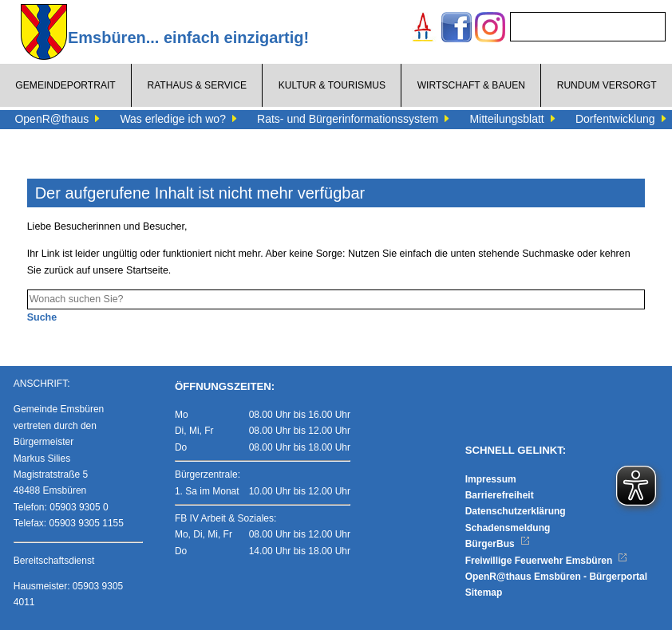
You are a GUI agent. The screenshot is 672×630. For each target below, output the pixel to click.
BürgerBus (498, 544)
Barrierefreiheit (500, 495)
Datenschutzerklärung (516, 511)
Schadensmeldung (508, 528)
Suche (42, 317)
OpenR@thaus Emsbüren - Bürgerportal (556, 577)
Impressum (491, 479)
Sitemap (484, 593)
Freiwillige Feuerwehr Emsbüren (547, 561)
